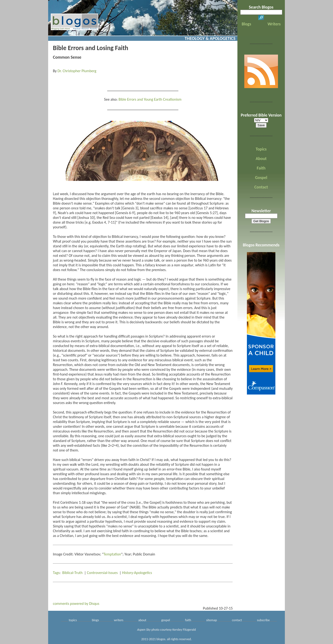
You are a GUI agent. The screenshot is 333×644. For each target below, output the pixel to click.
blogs (95, 620)
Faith (261, 168)
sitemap (211, 620)
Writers (274, 24)
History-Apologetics (137, 573)
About (261, 159)
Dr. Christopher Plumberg (77, 71)
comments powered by (76, 604)
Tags (56, 573)
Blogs (246, 24)
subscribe (263, 620)
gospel (166, 620)
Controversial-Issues (102, 573)
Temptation (112, 554)
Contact (261, 187)
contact (237, 620)
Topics (261, 149)
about (142, 620)
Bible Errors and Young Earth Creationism (150, 99)
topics (73, 620)
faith (188, 620)
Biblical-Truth (73, 573)
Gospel (261, 178)
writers (119, 620)
